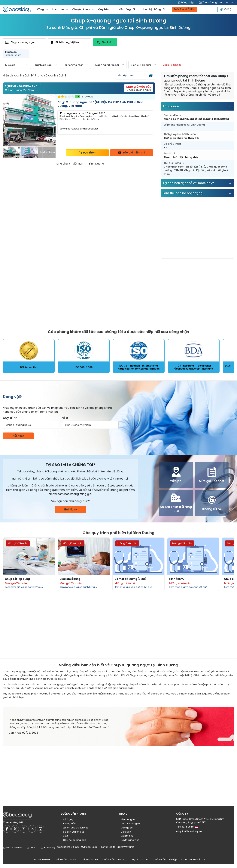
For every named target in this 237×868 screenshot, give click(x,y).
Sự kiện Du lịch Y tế (73, 832)
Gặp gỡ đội (127, 828)
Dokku (31, 847)
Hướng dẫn (69, 823)
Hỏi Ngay (18, 436)
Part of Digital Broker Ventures (118, 847)
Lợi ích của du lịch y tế (76, 828)
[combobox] (24, 42)
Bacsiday (48, 847)
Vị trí (66, 418)
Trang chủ (61, 164)
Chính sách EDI (89, 859)
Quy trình (10, 418)
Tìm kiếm (105, 42)
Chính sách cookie (65, 859)
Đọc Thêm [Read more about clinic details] (88, 153)
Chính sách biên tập (165, 859)
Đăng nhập (186, 2)
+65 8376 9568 (187, 827)
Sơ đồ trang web (130, 840)
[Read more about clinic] (79, 126)
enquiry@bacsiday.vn (189, 831)
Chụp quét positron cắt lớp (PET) (184, 167)
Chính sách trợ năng (114, 859)
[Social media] (7, 829)
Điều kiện (126, 832)
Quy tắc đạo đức (140, 859)
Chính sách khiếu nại (193, 859)
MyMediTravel (12, 847)
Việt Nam (78, 164)
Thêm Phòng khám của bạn (216, 2)
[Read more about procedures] (29, 564)
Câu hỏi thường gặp (74, 840)
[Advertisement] (197, 230)
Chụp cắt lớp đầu (195, 170)
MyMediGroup (89, 847)
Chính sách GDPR (40, 859)
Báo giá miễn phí (132, 153)
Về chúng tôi (127, 9)
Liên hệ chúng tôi (154, 9)
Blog (66, 836)
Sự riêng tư (127, 836)
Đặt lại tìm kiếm (172, 65)
